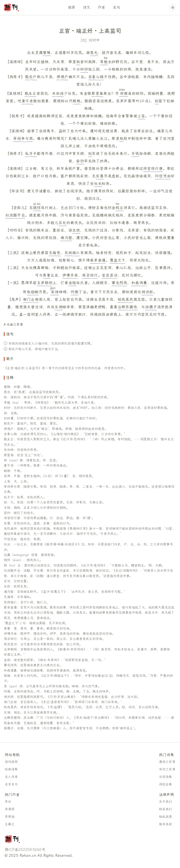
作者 (101, 7)
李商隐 (10, 817)
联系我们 (165, 809)
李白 (8, 802)
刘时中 (94, 40)
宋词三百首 (167, 769)
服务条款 (165, 824)
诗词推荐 (11, 762)
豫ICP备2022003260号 (25, 850)
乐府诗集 (165, 777)
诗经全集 (165, 784)
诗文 (86, 7)
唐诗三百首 (167, 762)
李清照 (10, 809)
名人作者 (11, 777)
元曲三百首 (15, 325)
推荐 (71, 7)
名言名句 (11, 784)
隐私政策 (165, 817)
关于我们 (165, 802)
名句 (116, 7)
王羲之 (10, 824)
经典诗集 (11, 769)
